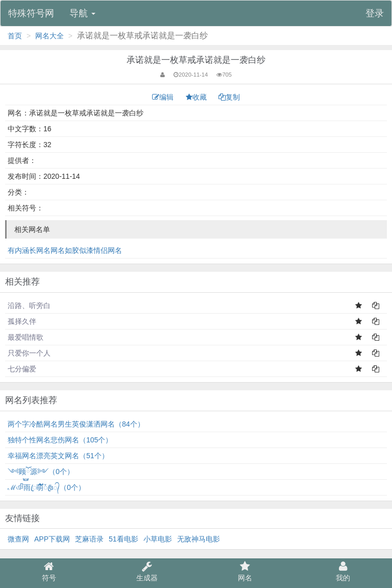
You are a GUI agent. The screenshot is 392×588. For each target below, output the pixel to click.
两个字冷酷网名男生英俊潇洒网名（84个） (76, 424)
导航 (82, 13)
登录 (375, 13)
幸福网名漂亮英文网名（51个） (58, 456)
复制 (229, 97)
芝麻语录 (89, 539)
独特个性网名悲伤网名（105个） (60, 440)
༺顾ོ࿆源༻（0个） (41, 472)
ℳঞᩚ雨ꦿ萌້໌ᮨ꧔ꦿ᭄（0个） (46, 487)
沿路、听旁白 (29, 305)
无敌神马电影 (199, 539)
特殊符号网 (31, 13)
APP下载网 (52, 539)
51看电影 (124, 539)
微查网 (18, 539)
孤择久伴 (22, 321)
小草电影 (158, 539)
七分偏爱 (22, 369)
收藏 (197, 97)
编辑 (164, 97)
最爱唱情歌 (26, 337)
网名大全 (50, 36)
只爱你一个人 (29, 353)
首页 (15, 36)
